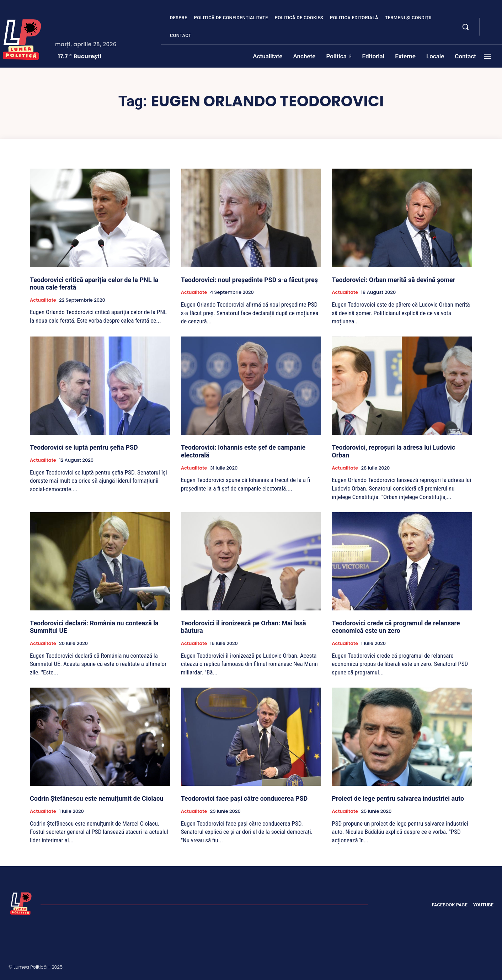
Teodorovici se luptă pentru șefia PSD (84, 447)
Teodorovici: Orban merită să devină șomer (393, 280)
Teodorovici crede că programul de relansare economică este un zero (396, 627)
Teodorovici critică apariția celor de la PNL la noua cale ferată (94, 284)
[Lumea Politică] (21, 903)
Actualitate (43, 300)
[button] (465, 27)
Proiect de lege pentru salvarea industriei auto (398, 798)
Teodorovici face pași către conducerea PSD (244, 798)
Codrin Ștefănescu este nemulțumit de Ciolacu (97, 798)
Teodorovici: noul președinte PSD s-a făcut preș (249, 280)
